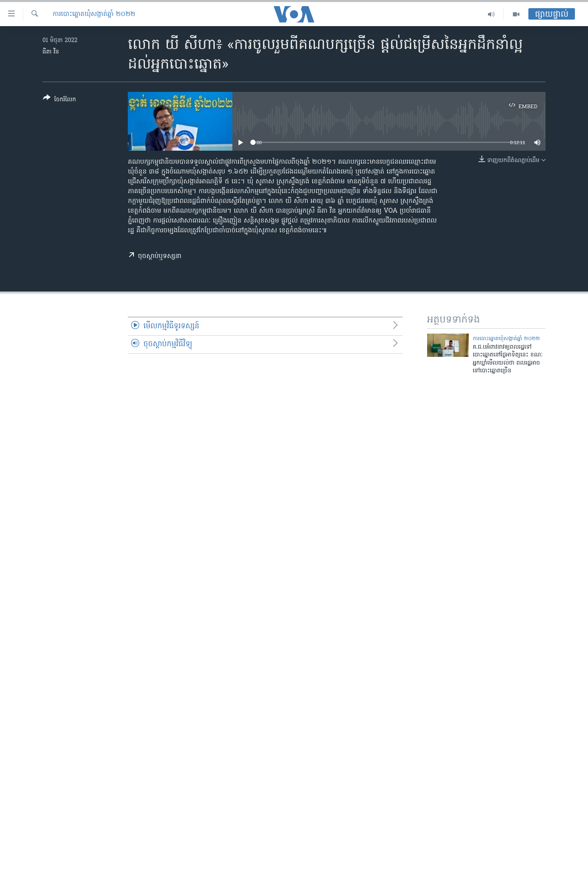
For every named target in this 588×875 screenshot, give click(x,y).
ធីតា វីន (51, 52)
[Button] (59, 100)
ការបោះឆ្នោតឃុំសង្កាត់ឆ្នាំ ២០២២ (94, 14)
